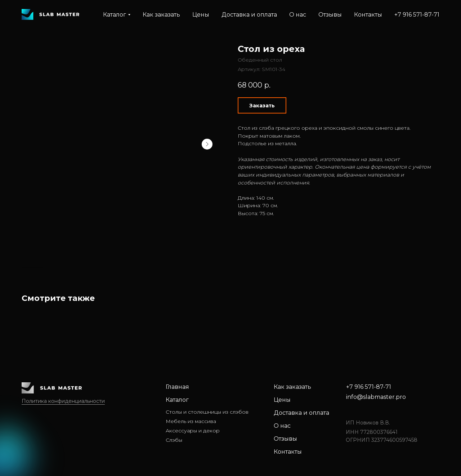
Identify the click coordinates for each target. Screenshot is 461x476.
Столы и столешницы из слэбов (207, 412)
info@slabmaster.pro (376, 397)
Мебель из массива (191, 421)
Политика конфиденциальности (63, 401)
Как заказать (161, 15)
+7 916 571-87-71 (417, 15)
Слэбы (174, 440)
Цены (201, 15)
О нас (298, 15)
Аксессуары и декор (193, 431)
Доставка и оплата (249, 15)
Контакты (368, 15)
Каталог (177, 400)
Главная (177, 387)
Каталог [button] (115, 15)
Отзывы (330, 15)
